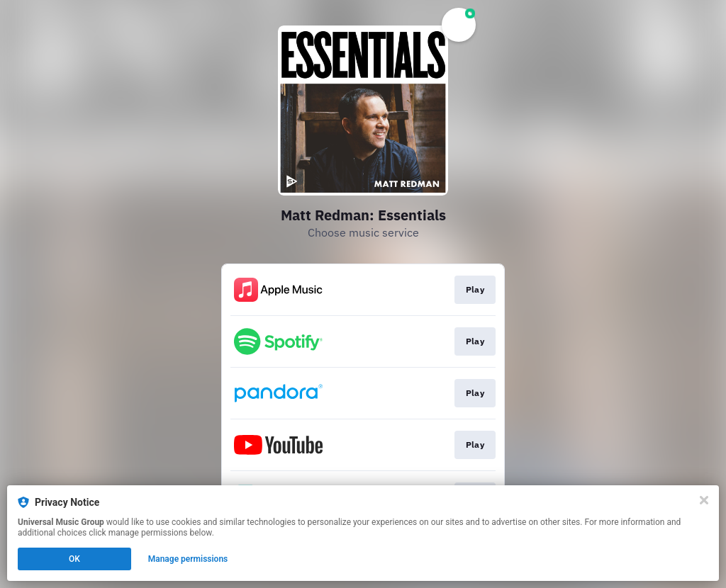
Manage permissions (188, 559)
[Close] (704, 500)
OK (74, 559)
